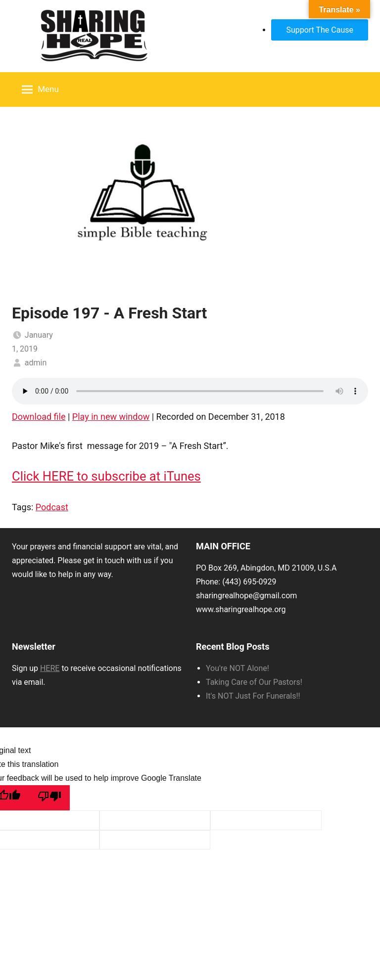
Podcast (52, 507)
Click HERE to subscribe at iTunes (106, 476)
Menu (40, 89)
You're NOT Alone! (237, 668)
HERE (50, 668)
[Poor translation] (49, 798)
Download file (39, 417)
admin (36, 363)
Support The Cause (320, 30)
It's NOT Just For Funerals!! (253, 696)
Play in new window (111, 417)
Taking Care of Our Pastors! (254, 682)
